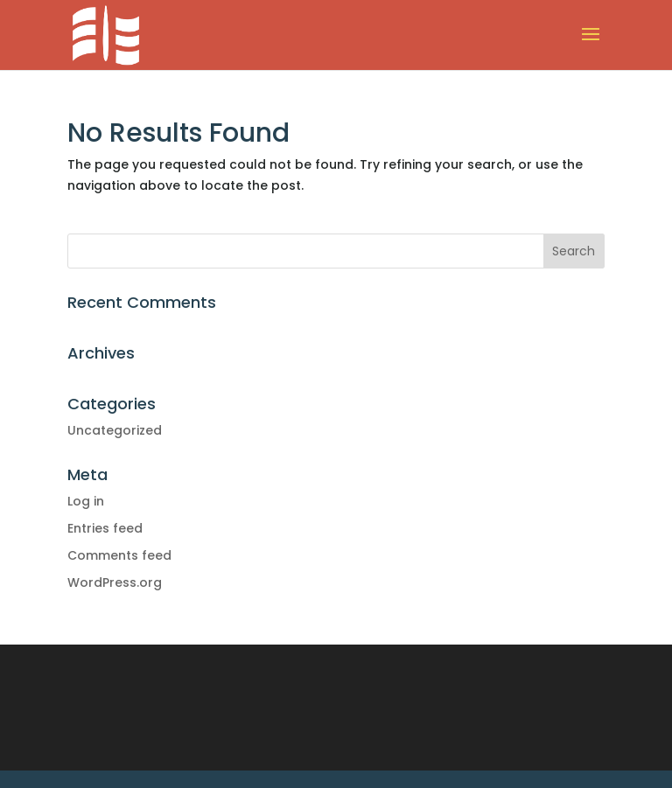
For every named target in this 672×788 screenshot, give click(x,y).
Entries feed (105, 528)
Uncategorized (115, 430)
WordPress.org (115, 582)
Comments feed (119, 555)
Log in (86, 501)
